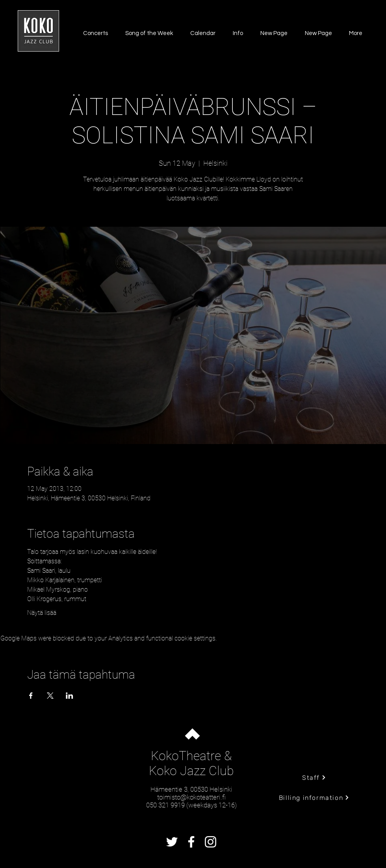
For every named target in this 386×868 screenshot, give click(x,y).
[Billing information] (314, 798)
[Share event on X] (50, 696)
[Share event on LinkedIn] (70, 696)
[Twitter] (172, 842)
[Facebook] (191, 842)
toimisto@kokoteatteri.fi (191, 797)
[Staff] (314, 777)
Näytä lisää (42, 613)
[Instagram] (211, 842)
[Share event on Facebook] (31, 696)
